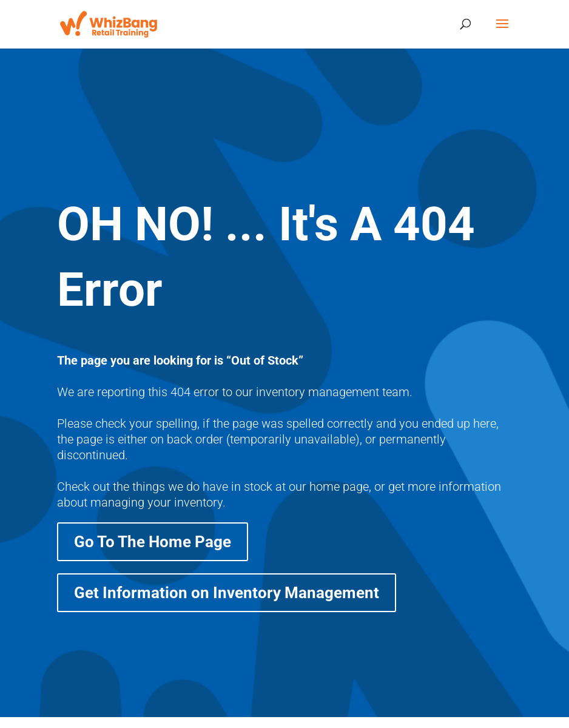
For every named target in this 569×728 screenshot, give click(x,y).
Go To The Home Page (153, 542)
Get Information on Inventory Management (227, 593)
